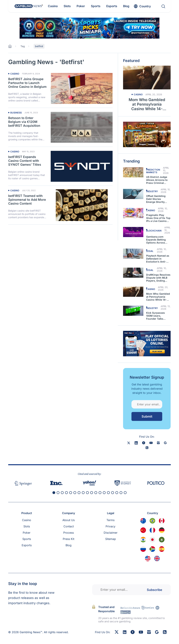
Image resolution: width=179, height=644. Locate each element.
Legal (150, 251)
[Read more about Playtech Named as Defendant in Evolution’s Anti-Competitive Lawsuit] (133, 254)
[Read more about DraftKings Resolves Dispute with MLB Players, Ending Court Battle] (133, 273)
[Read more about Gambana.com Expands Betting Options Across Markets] (133, 232)
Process (69, 533)
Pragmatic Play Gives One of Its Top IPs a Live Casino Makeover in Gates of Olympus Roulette (158, 218)
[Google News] (157, 632)
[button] (54, 493)
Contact (69, 526)
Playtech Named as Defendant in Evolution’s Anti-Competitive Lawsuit (158, 259)
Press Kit (69, 539)
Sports (27, 539)
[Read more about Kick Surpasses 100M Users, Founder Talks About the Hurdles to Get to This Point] (133, 311)
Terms (110, 520)
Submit (147, 416)
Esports (27, 545)
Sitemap (111, 539)
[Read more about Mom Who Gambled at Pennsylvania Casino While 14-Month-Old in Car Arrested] (147, 78)
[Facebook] (133, 632)
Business (16, 113)
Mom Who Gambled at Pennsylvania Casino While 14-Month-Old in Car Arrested (147, 104)
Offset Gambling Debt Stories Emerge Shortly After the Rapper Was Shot (156, 199)
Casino (15, 74)
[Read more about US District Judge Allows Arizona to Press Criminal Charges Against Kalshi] (133, 172)
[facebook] (144, 443)
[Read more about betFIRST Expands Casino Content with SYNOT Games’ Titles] (82, 166)
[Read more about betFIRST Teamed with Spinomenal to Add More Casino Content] (82, 205)
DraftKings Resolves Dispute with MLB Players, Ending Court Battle (158, 278)
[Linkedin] (125, 632)
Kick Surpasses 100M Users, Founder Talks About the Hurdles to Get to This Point (158, 316)
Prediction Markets (153, 171)
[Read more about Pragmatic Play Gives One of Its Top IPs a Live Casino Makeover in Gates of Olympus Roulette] (133, 213)
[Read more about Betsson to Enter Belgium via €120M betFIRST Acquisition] (82, 127)
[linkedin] (136, 443)
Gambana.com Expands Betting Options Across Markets (156, 240)
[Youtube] (141, 632)
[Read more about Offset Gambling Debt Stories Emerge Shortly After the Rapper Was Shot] (133, 194)
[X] (129, 443)
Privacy (110, 526)
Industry (152, 191)
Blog (69, 545)
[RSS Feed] (165, 632)
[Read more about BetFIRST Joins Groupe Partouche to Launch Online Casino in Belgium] (82, 88)
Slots (27, 526)
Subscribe (155, 590)
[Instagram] (149, 632)
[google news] (165, 443)
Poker (27, 533)
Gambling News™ (31, 632)
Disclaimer (111, 533)
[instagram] (158, 443)
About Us (69, 520)
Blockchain (154, 231)
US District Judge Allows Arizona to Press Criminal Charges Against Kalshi (157, 180)
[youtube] (151, 443)
